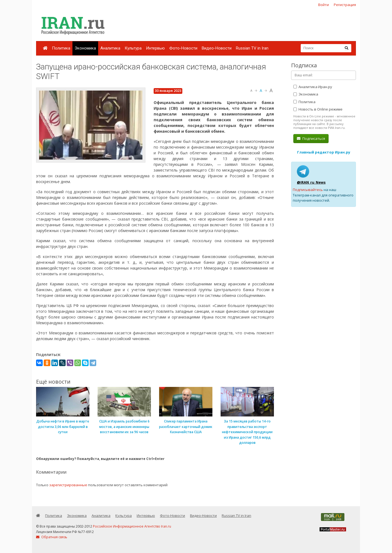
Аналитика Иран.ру (313, 87)
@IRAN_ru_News (311, 182)
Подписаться (311, 138)
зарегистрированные (68, 485)
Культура (133, 48)
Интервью (155, 48)
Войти (324, 5)
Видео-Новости (217, 48)
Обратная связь (52, 537)
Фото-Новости (183, 48)
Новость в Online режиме (318, 109)
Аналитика (110, 48)
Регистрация (345, 5)
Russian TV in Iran (252, 48)
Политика (61, 48)
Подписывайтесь (308, 190)
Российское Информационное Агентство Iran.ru (132, 526)
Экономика (85, 48)
